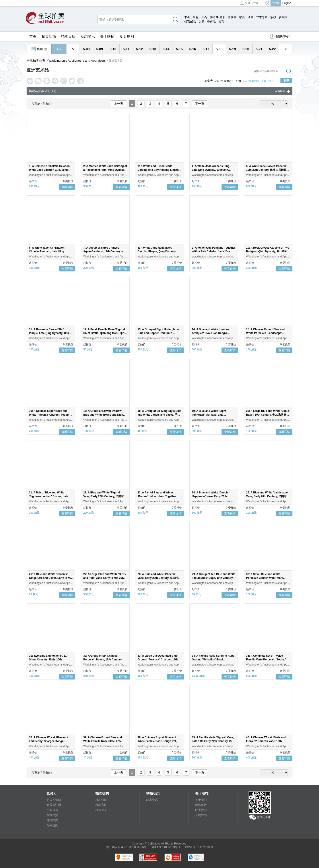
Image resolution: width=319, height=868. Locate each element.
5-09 (99, 49)
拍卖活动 (49, 36)
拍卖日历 (68, 36)
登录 (245, 3)
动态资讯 (88, 36)
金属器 (232, 17)
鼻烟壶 (283, 17)
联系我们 (201, 810)
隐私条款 (201, 805)
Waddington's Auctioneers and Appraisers (77, 61)
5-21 (259, 49)
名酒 (201, 22)
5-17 (206, 49)
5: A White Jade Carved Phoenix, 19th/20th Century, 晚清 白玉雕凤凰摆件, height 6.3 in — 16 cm (268, 170)
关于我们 (201, 800)
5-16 (193, 49)
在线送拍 (52, 815)
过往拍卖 (52, 820)
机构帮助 (101, 800)
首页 (33, 36)
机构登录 (101, 810)
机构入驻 (101, 805)
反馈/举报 (201, 815)
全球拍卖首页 (36, 61)
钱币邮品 (190, 22)
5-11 (126, 49)
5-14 (166, 49)
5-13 (153, 49)
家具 (242, 17)
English (287, 3)
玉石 (204, 17)
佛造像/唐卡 (217, 17)
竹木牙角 (262, 17)
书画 (187, 17)
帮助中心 (280, 37)
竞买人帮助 (54, 800)
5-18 (219, 49)
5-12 (139, 49)
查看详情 (67, 187)
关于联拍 (107, 36)
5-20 (246, 49)
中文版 (276, 3)
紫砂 (273, 17)
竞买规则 (127, 36)
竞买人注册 (54, 805)
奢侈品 (211, 22)
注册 (256, 3)
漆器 (251, 17)
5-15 (179, 49)
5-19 (232, 49)
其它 (221, 22)
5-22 (272, 49)
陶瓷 (196, 17)
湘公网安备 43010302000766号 (126, 847)
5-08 (86, 49)
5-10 (113, 49)
